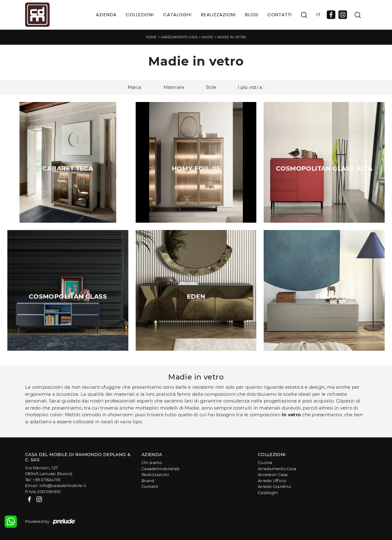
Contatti (280, 15)
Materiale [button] (174, 87)
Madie (208, 37)
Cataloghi (177, 15)
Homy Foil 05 (196, 168)
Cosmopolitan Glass (68, 296)
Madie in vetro (232, 37)
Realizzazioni (218, 15)
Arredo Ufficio (272, 481)
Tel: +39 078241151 (43, 480)
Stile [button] (211, 87)
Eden (196, 296)
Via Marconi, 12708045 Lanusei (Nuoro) (49, 471)
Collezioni (140, 15)
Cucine (265, 463)
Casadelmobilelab (160, 469)
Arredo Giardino (274, 486)
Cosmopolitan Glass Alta (324, 168)
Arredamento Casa (179, 37)
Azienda (106, 15)
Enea (324, 296)
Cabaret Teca (68, 168)
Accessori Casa (273, 474)
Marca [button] (134, 87)
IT (318, 15)
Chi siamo (152, 463)
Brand (148, 481)
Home (151, 37)
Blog (252, 15)
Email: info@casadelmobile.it (56, 485)
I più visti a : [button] (251, 87)
